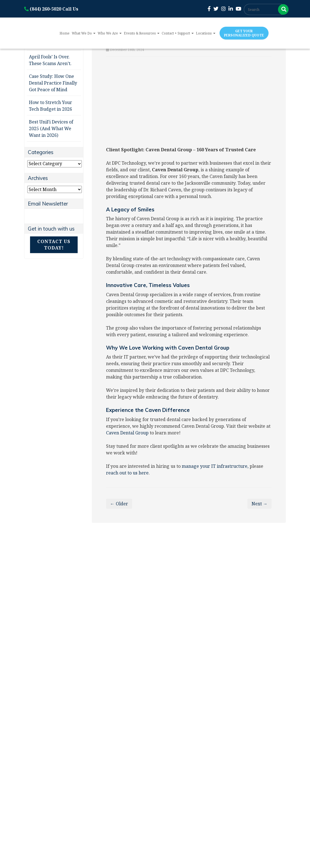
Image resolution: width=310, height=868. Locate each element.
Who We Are (110, 33)
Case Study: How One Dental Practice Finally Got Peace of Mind (53, 83)
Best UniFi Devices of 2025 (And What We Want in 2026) (51, 128)
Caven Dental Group (127, 433)
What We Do (84, 33)
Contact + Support (178, 33)
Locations (206, 33)
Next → (259, 504)
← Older (119, 504)
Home (65, 33)
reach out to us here (127, 473)
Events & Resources (142, 33)
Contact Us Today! (54, 245)
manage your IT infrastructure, (215, 466)
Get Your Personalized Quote (244, 33)
